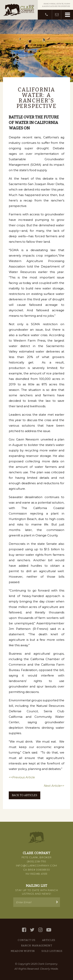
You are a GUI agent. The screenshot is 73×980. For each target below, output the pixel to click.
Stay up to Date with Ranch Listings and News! (37, 892)
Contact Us (27, 940)
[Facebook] (24, 930)
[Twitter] (32, 930)
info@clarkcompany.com (36, 865)
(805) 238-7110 (36, 861)
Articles (49, 940)
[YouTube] (49, 930)
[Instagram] (40, 930)
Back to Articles (25, 795)
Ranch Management (36, 946)
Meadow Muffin (23, 951)
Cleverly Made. (49, 969)
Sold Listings (52, 951)
